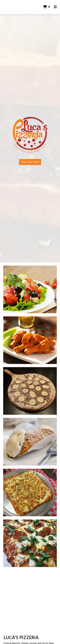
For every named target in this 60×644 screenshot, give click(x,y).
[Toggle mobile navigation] (55, 7)
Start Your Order (30, 162)
